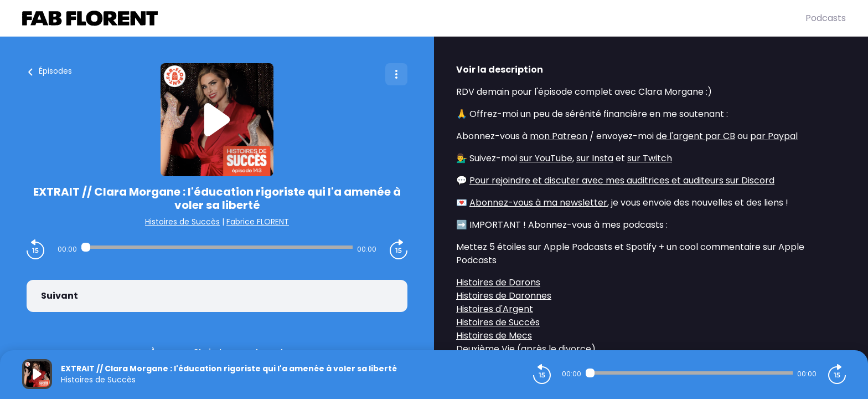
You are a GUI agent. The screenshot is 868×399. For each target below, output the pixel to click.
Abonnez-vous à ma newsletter (538, 203)
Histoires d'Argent (495, 309)
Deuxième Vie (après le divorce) (526, 349)
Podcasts (826, 18)
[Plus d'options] (396, 74)
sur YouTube (546, 158)
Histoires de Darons (498, 282)
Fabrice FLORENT (258, 222)
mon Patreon (559, 136)
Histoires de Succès (182, 222)
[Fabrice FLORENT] (414, 18)
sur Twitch (650, 158)
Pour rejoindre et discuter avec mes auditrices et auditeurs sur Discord (622, 180)
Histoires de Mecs (494, 336)
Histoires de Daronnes (504, 296)
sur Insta (595, 158)
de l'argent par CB (696, 136)
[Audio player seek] (217, 247)
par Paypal (774, 136)
